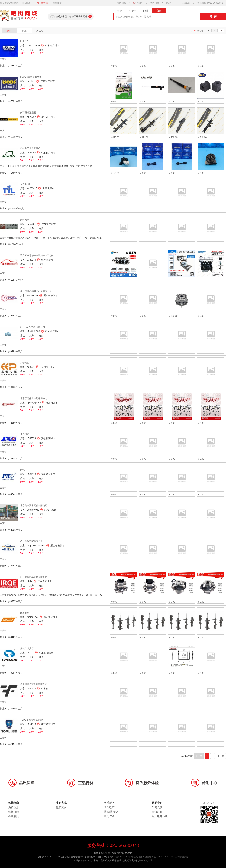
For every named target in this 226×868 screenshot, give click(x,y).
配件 (146, 11)
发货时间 (157, 812)
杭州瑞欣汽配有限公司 (31, 541)
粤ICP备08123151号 (120, 857)
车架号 (133, 11)
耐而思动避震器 (28, 113)
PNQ (23, 470)
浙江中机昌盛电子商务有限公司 (36, 291)
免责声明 (148, 860)
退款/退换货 (111, 812)
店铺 (159, 11)
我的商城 (121, 3)
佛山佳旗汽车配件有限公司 (34, 684)
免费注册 (57, 3)
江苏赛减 (25, 613)
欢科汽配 (25, 220)
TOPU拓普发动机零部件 (32, 720)
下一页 (221, 756)
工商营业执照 (182, 857)
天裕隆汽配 (26, 184)
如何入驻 (157, 807)
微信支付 (61, 807)
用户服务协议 (160, 816)
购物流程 (14, 812)
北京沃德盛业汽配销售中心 (34, 398)
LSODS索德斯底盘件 (31, 77)
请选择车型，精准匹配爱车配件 (71, 17)
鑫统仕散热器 (27, 648)
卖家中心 (170, 3)
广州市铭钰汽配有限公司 (33, 327)
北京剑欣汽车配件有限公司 (34, 506)
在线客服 (186, 3)
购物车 (140, 3)
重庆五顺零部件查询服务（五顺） (37, 255)
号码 (119, 11)
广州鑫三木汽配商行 (30, 148)
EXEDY (24, 41)
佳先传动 (25, 434)
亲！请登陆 (42, 3)
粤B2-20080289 (166, 857)
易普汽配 (25, 363)
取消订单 (109, 816)
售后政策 (109, 807)
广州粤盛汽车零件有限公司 (34, 577)
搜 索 (213, 17)
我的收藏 (155, 3)
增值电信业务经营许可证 (144, 857)
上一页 (199, 756)
